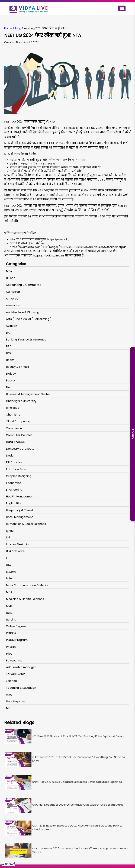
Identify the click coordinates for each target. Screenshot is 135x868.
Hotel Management (19, 517)
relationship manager (21, 667)
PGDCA (11, 633)
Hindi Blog (13, 408)
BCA (9, 353)
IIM (8, 537)
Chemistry (13, 415)
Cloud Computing (18, 421)
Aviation (12, 326)
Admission (13, 292)
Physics (11, 647)
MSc (9, 606)
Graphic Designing (19, 476)
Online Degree (16, 626)
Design (11, 456)
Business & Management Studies (28, 394)
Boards (11, 380)
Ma (8, 708)
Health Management (20, 496)
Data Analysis (15, 442)
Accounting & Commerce (24, 285)
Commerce (14, 428)
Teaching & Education (21, 688)
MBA (9, 271)
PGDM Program (17, 640)
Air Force (12, 299)
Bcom (10, 360)
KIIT (8, 558)
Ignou (10, 531)
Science (11, 681)
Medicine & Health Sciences (25, 599)
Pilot (9, 654)
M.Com (11, 572)
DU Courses (14, 462)
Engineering (14, 490)
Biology (11, 374)
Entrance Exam (17, 469)
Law (9, 565)
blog (18, 28)
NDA (9, 613)
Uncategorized (16, 701)
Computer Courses (19, 435)
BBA (9, 346)
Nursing (11, 620)
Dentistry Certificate (20, 449)
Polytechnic (14, 660)
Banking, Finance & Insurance (26, 340)
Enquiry (133, 434)
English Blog (14, 503)
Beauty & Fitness (17, 367)
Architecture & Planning (22, 312)
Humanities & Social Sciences (26, 524)
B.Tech (11, 278)
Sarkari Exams (16, 674)
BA (8, 333)
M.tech (11, 578)
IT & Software (15, 551)
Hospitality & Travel (19, 510)
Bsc (8, 387)
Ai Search (8, 864)
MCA (9, 592)
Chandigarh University (21, 401)
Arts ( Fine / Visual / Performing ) (29, 319)
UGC (9, 695)
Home (8, 28)
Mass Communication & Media (27, 585)
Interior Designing (18, 544)
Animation (13, 305)
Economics (14, 483)
